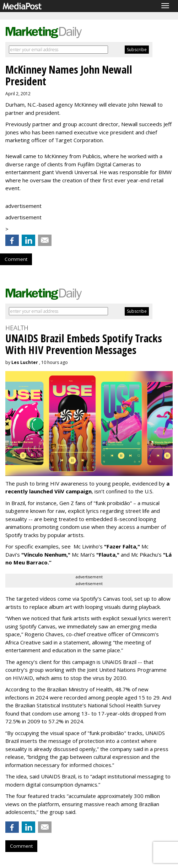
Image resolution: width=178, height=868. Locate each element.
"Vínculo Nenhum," (46, 554)
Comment (16, 259)
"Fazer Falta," (122, 546)
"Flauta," (108, 554)
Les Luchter (25, 362)
